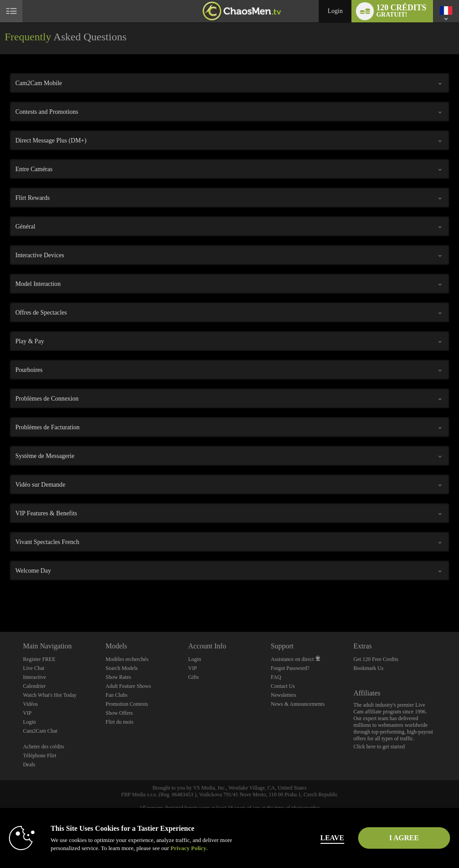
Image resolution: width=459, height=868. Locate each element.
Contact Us (283, 686)
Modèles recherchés (127, 659)
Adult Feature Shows (128, 686)
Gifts (194, 677)
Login (335, 11)
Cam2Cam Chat (40, 731)
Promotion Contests (127, 704)
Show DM (0, 598)
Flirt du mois (119, 722)
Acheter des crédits (43, 747)
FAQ (276, 677)
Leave (318, 838)
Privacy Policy (188, 848)
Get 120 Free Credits (376, 659)
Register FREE (39, 659)
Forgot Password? (290, 668)
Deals (29, 764)
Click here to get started (379, 747)
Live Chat (34, 668)
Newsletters (284, 695)
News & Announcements (298, 704)
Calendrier (34, 686)
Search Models (121, 668)
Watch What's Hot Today (50, 695)
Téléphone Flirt (39, 756)
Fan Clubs (116, 695)
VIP (27, 713)
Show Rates (118, 677)
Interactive (34, 677)
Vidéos (30, 704)
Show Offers (119, 713)
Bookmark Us (368, 668)
